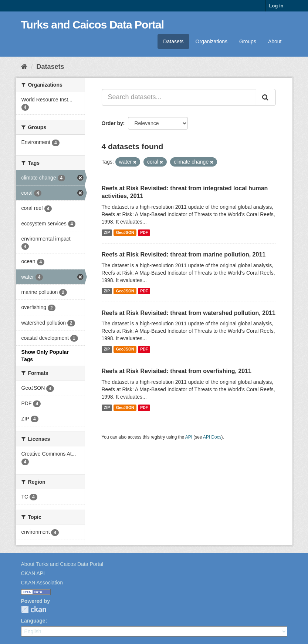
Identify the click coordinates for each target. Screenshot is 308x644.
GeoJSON (125, 232)
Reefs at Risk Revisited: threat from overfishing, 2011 (177, 371)
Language (33, 621)
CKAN (34, 609)
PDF (144, 232)
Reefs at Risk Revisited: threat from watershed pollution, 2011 (189, 313)
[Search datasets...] (179, 97)
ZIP (107, 232)
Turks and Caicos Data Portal (93, 25)
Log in (276, 6)
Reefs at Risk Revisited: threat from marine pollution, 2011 (184, 254)
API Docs (212, 437)
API (189, 437)
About (275, 41)
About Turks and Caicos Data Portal (62, 564)
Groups (248, 41)
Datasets (173, 41)
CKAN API (33, 573)
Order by (112, 123)
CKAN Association (42, 583)
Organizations (211, 41)
